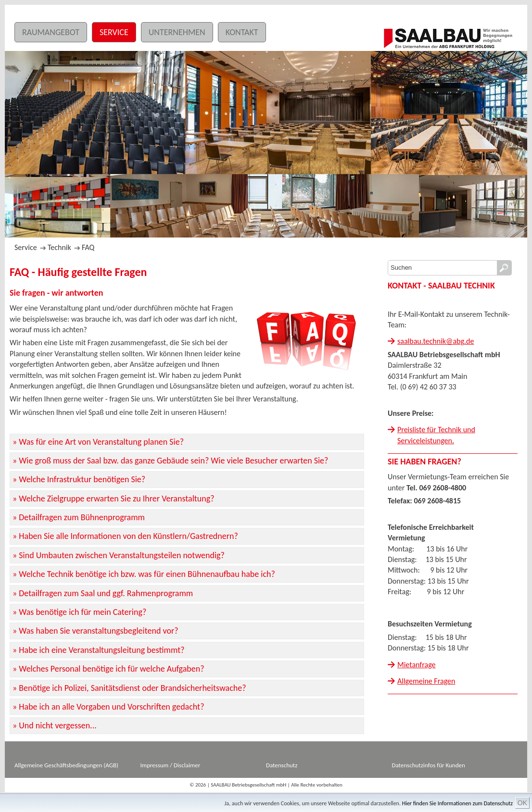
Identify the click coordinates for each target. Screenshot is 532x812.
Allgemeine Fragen (426, 681)
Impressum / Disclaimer (171, 765)
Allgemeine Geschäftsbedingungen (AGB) (66, 765)
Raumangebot (51, 32)
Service (114, 32)
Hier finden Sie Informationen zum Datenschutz (457, 803)
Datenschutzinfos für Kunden (429, 765)
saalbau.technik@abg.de (436, 341)
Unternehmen (177, 32)
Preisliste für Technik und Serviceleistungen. (436, 435)
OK (522, 803)
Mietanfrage (417, 665)
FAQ (88, 247)
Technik (59, 247)
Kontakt (242, 32)
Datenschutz (282, 765)
